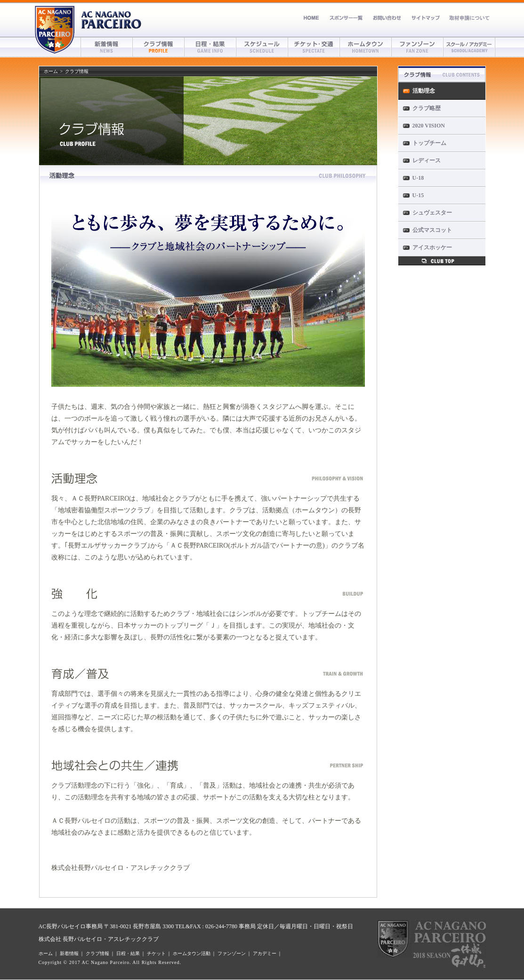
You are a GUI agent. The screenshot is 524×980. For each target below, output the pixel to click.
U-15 (418, 195)
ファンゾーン (418, 47)
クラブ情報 (159, 47)
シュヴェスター (432, 213)
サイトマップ (426, 18)
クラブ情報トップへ (442, 261)
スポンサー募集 (346, 18)
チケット (314, 47)
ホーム (311, 18)
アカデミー (469, 47)
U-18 (418, 178)
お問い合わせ (387, 18)
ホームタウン (366, 47)
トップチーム (429, 143)
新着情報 (107, 47)
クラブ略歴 (427, 108)
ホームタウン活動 (192, 953)
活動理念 (424, 91)
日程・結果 (210, 47)
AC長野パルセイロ (112, 20)
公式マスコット (432, 230)
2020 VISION (429, 126)
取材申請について (469, 18)
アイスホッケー (432, 247)
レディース (427, 160)
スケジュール (262, 47)
